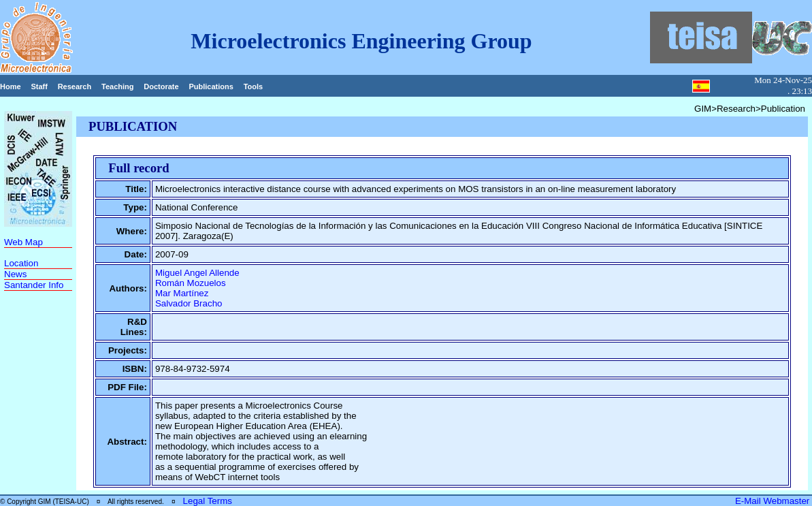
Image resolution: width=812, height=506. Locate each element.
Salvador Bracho (189, 303)
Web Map (23, 242)
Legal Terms (208, 501)
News (15, 274)
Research (75, 86)
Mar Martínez (182, 293)
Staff (39, 86)
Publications (211, 86)
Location (21, 263)
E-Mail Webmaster (774, 501)
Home (11, 86)
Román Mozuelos (191, 283)
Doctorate (161, 86)
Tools (254, 86)
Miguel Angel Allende (197, 273)
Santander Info (34, 285)
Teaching (117, 86)
